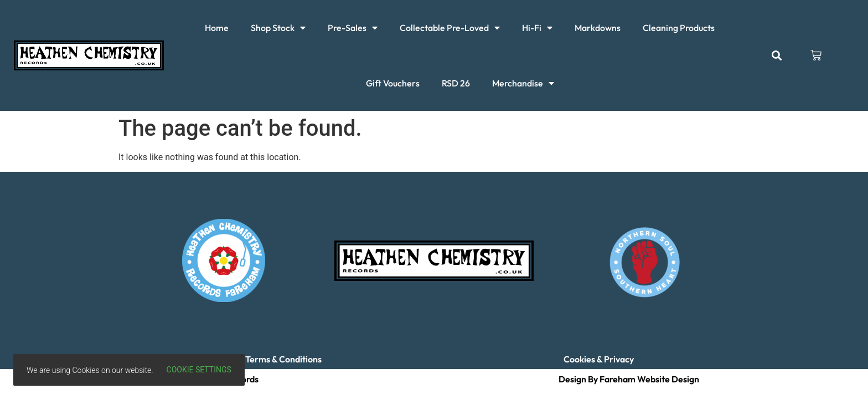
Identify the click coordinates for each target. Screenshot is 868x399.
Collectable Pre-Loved (450, 28)
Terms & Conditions (283, 359)
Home (217, 28)
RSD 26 (456, 83)
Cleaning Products (679, 28)
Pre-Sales (353, 28)
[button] (776, 56)
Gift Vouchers (393, 83)
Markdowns (598, 28)
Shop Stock (278, 28)
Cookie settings (199, 370)
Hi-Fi (537, 28)
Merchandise (523, 83)
